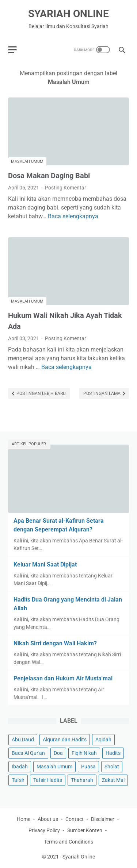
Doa (58, 753)
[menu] (12, 50)
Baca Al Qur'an (28, 753)
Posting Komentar (66, 188)
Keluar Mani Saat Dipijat (45, 564)
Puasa (88, 767)
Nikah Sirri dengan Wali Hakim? (55, 643)
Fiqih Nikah (84, 753)
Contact (75, 819)
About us (48, 819)
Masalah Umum (27, 162)
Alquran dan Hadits (65, 740)
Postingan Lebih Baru (41, 393)
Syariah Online (68, 14)
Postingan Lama (102, 393)
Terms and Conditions (68, 842)
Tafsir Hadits (48, 780)
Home (24, 819)
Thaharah (82, 780)
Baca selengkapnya (73, 216)
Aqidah (103, 740)
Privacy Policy (44, 830)
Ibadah (20, 767)
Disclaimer (103, 819)
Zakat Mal (113, 780)
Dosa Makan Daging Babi (49, 176)
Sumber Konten (85, 830)
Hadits (113, 753)
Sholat (112, 767)
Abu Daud (23, 740)
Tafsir (18, 780)
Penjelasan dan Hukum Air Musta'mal (63, 678)
